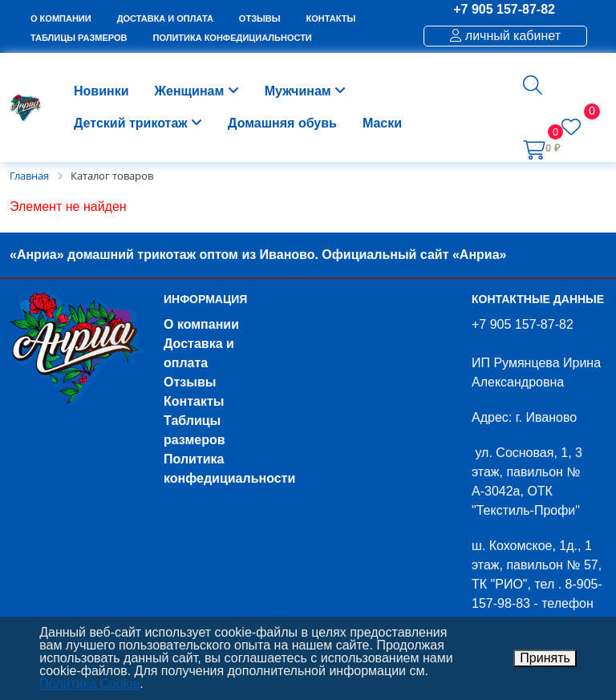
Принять (545, 658)
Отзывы (190, 382)
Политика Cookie (89, 684)
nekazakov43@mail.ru (535, 344)
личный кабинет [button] (505, 36)
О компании (201, 324)
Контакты (194, 401)
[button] (533, 85)
